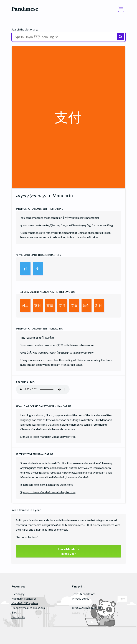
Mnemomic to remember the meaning (40, 209)
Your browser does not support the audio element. (43, 389)
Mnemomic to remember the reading (39, 329)
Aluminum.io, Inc (91, 608)
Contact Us (18, 617)
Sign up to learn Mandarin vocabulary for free (48, 437)
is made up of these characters (39, 255)
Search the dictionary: (25, 29)
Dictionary (18, 594)
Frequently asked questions (28, 608)
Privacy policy (81, 598)
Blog (14, 612)
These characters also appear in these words (46, 292)
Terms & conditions (84, 594)
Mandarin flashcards (24, 598)
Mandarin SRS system (25, 603)
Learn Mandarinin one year (68, 551)
